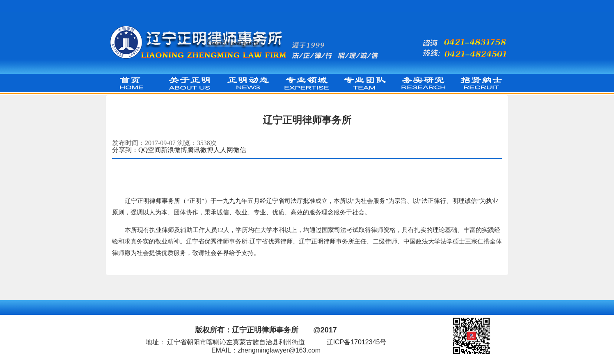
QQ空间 (150, 150)
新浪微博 (174, 150)
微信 (240, 150)
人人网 (223, 150)
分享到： (125, 150)
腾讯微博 (200, 150)
